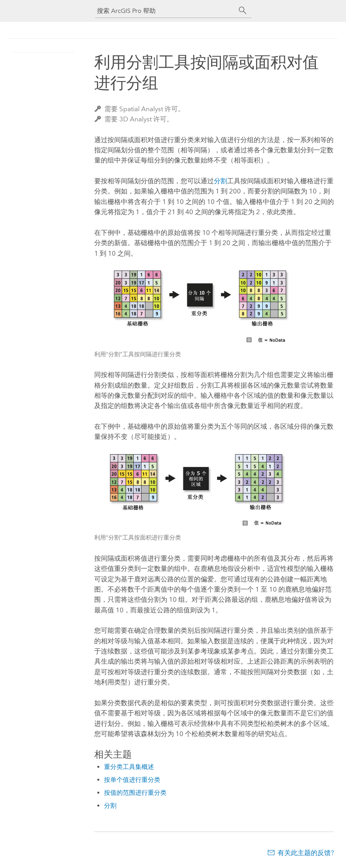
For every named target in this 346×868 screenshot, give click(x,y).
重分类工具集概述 (129, 767)
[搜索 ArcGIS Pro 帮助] (165, 11)
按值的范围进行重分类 (135, 793)
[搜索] (243, 11)
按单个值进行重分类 (132, 780)
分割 (221, 181)
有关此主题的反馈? (306, 853)
